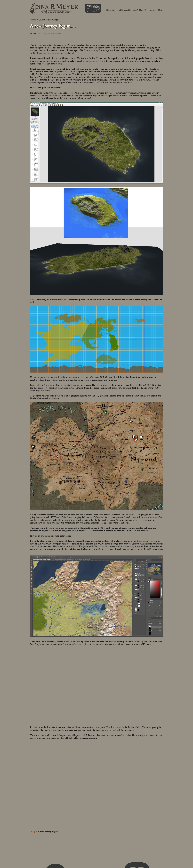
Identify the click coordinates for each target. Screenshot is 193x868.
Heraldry (152, 10)
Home (33, 19)
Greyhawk (47, 33)
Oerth (161, 10)
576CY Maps (124, 10)
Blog (33, 831)
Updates (57, 33)
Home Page (111, 10)
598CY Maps (140, 10)
